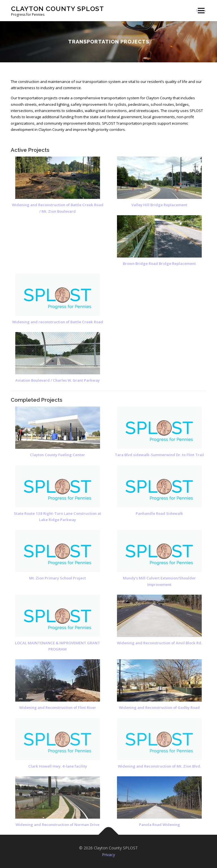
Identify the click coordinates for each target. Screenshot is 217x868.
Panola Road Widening (160, 825)
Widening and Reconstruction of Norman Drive (57, 825)
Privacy (108, 855)
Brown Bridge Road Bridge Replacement (104, 263)
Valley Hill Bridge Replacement (104, 205)
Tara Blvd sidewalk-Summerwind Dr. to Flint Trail (159, 455)
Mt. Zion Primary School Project (57, 578)
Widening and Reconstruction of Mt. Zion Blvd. (159, 766)
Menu (201, 10)
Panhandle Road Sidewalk (159, 513)
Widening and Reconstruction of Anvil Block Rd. (160, 643)
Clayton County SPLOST (57, 9)
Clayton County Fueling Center (57, 455)
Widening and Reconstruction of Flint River (58, 707)
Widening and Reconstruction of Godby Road (159, 707)
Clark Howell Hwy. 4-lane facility (58, 766)
